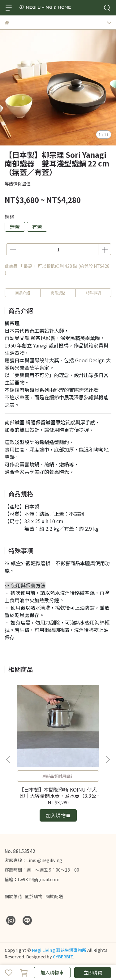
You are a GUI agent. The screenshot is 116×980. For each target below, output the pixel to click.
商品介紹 (23, 293)
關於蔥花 (13, 896)
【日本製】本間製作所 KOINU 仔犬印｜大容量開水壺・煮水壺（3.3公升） (58, 793)
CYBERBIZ (63, 957)
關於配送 (54, 896)
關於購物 (34, 896)
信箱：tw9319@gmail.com (32, 879)
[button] (108, 759)
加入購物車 (52, 972)
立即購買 (93, 972)
